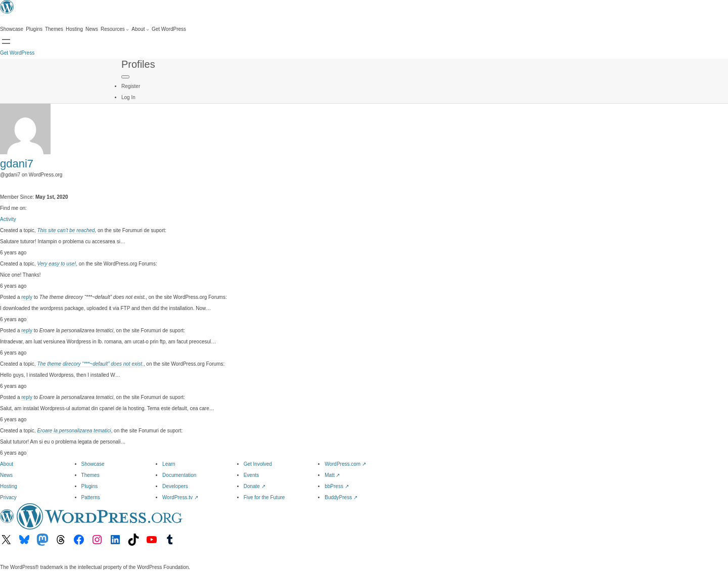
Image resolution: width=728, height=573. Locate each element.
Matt (332, 475)
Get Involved (258, 464)
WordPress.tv (180, 497)
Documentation (179, 475)
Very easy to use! (56, 264)
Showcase (93, 464)
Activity (8, 219)
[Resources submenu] (115, 29)
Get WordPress (17, 53)
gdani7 (17, 164)
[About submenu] (140, 29)
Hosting (9, 486)
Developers (175, 486)
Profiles (138, 64)
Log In (128, 97)
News (6, 475)
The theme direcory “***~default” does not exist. (90, 364)
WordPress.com (345, 464)
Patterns (91, 497)
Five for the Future (264, 497)
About (7, 464)
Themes (90, 475)
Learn (169, 464)
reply (27, 297)
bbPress (336, 486)
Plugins (90, 486)
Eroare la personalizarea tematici (74, 431)
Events (252, 475)
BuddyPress (341, 497)
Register (131, 86)
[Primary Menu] (125, 77)
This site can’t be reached (66, 230)
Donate (255, 486)
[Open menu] (6, 41)
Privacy (8, 497)
